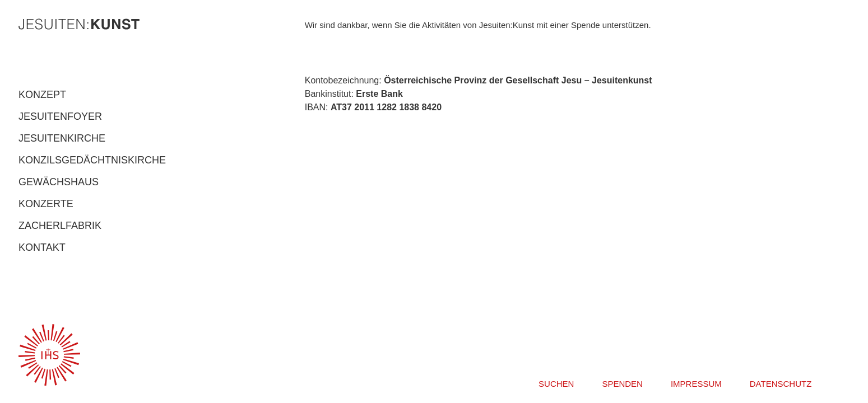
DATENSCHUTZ (781, 384)
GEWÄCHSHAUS (59, 182)
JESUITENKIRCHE (62, 138)
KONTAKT (42, 247)
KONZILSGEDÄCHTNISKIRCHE (92, 160)
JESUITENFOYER (60, 116)
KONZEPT (42, 95)
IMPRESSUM (696, 384)
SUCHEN (556, 384)
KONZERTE (46, 204)
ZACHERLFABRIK (60, 226)
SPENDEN (622, 384)
